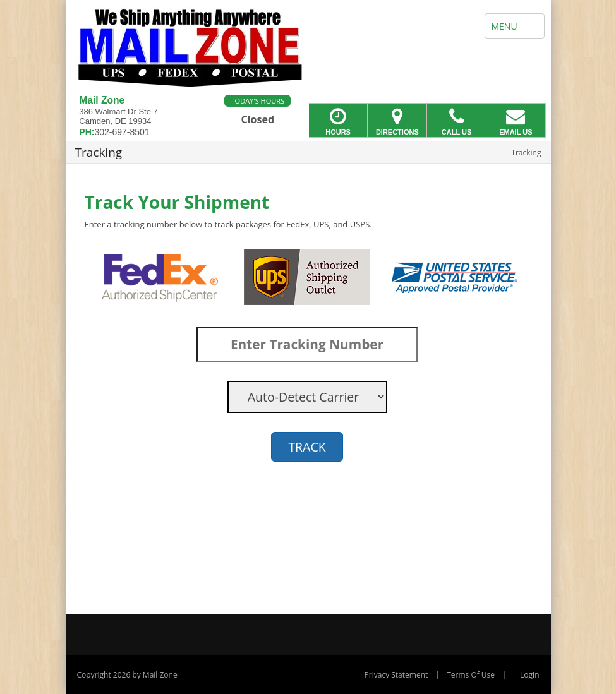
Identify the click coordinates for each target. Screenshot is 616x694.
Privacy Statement (396, 675)
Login (529, 675)
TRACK (307, 447)
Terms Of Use (471, 675)
